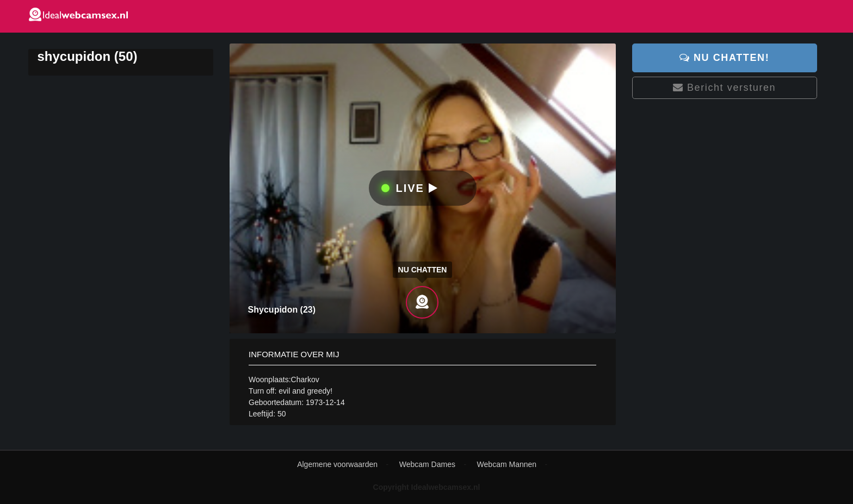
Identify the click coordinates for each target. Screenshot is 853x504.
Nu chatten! (724, 58)
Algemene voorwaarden (337, 464)
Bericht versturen (724, 88)
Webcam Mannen (507, 464)
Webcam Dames (427, 464)
